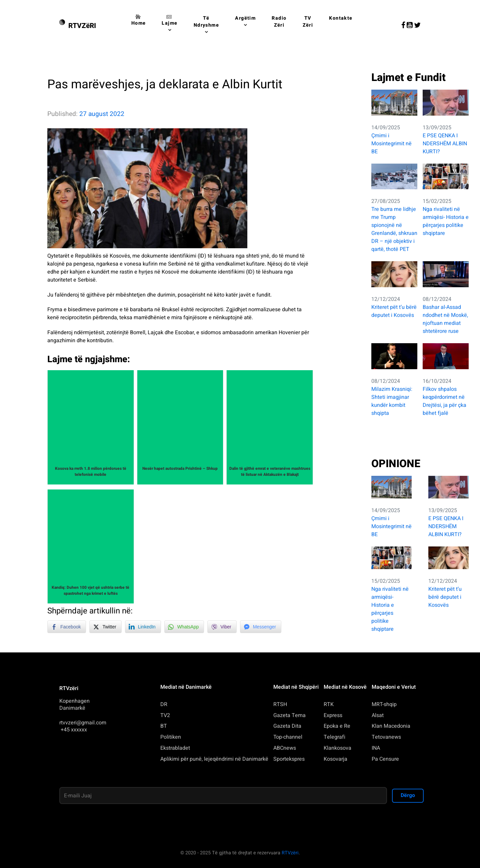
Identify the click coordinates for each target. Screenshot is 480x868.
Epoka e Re (337, 726)
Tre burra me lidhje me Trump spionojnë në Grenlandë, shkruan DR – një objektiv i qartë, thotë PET (394, 229)
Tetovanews (386, 737)
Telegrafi (334, 737)
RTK (329, 704)
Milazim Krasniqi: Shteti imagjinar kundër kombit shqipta (392, 401)
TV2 (165, 715)
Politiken (171, 737)
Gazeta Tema (289, 715)
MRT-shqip (384, 704)
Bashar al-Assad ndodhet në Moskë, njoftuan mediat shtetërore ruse (445, 319)
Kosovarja (335, 759)
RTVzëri (290, 853)
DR (164, 704)
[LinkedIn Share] (143, 627)
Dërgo (408, 795)
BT (164, 726)
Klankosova (337, 748)
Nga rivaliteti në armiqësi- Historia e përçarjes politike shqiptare (446, 221)
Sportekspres (289, 759)
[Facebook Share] (67, 627)
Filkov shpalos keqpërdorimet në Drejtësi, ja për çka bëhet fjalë (444, 401)
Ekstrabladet (175, 748)
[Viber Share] (222, 627)
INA (376, 748)
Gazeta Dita (287, 726)
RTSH (280, 704)
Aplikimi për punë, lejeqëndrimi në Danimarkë (214, 759)
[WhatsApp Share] (184, 627)
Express (333, 715)
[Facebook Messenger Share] (261, 627)
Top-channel (288, 737)
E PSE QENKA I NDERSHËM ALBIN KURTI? (445, 144)
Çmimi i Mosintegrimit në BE (391, 144)
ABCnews (285, 748)
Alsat (378, 715)
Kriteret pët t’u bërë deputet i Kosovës (394, 311)
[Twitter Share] (105, 627)
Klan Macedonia (391, 726)
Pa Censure (385, 759)
